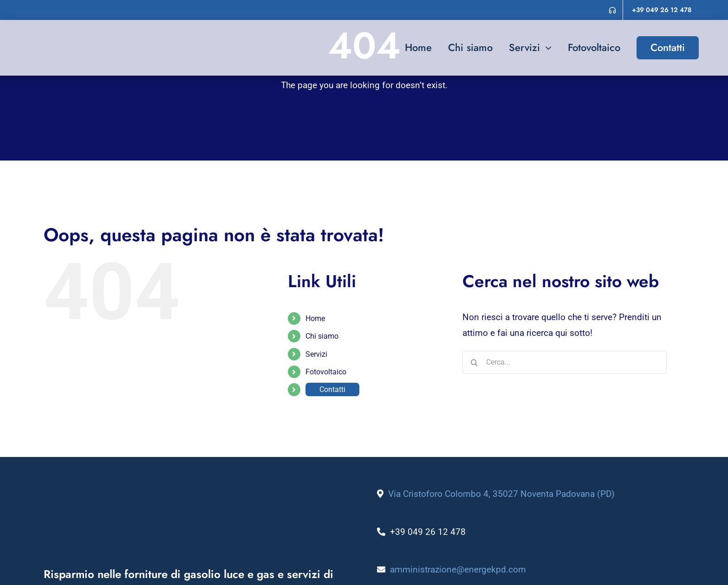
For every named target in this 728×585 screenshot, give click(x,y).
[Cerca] (474, 362)
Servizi (316, 354)
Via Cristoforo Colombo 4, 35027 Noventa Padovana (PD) (501, 494)
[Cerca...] (565, 362)
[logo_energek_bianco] (160, 491)
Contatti (332, 389)
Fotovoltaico (326, 372)
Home (315, 318)
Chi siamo (322, 336)
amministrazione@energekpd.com (458, 569)
